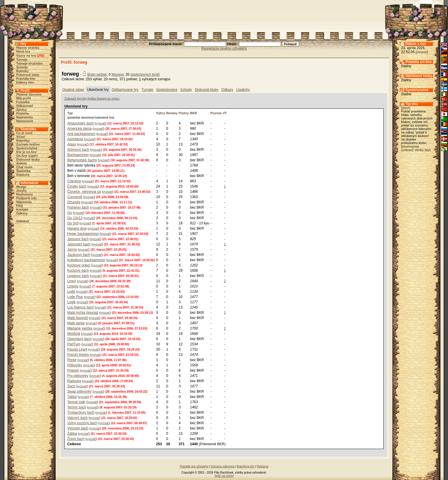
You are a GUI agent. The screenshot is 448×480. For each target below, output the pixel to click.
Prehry (184, 113)
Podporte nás (27, 198)
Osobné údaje (73, 90)
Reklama (262, 466)
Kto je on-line (27, 152)
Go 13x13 (75, 218)
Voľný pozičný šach (82, 423)
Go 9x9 (73, 223)
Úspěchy (23, 175)
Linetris (73, 286)
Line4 (71, 281)
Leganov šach (78, 276)
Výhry (161, 113)
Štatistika (24, 171)
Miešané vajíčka (80, 328)
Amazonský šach (81, 123)
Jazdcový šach (79, 255)
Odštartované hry (125, 90)
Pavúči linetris (78, 355)
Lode (71, 292)
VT (225, 113)
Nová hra (23, 51)
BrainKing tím (246, 466)
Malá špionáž (78, 318)
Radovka (74, 381)
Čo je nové (25, 133)
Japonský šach (79, 244)
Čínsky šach (77, 186)
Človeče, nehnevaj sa (84, 192)
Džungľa (74, 202)
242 (41, 56)
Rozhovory (25, 194)
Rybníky (23, 71)
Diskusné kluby (28, 160)
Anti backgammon (81, 134)
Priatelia (23, 113)
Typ (70, 113)
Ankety (22, 163)
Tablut (72, 397)
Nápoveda (24, 202)
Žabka (72, 434)
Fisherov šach (78, 207)
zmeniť (422, 52)
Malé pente (76, 323)
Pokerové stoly (28, 75)
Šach (71, 386)
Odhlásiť (23, 221)
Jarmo (72, 249)
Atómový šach (78, 150)
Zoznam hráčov (28, 144)
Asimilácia (75, 139)
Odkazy (22, 213)
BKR (194, 113)
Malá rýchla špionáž (83, 313)
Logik (71, 302)
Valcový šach (77, 418)
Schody (22, 67)
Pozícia (216, 113)
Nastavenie (25, 121)
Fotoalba (23, 102)
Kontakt (22, 209)
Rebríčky (23, 141)
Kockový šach (78, 271)
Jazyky (22, 190)
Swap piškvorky (79, 391)
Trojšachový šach (81, 413)
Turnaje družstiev (30, 63)
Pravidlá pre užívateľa (194, 466)
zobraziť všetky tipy (416, 150)
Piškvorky (75, 365)
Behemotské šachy (82, 160)
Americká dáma (79, 129)
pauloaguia (410, 146)
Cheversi (74, 181)
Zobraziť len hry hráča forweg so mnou (92, 98)
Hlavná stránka (28, 48)
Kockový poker (79, 265)
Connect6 (75, 197)
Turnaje (22, 60)
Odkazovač (25, 106)
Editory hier (25, 82)
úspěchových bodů (145, 74)
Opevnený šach (79, 339)
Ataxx (72, 144)
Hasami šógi (77, 228)
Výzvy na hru (26, 56)
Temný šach (77, 407)
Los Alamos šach (81, 307)
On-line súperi (27, 156)
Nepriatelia (25, 117)
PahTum (74, 344)
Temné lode (76, 402)
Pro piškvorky (78, 376)
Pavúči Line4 (77, 349)
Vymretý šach (78, 428)
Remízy (172, 113)
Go (70, 213)
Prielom (73, 370)
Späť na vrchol (224, 476)
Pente (72, 360)
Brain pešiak (97, 74)
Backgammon (78, 155)
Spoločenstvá (27, 148)
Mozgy (21, 187)
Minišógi (74, 334)
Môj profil (24, 98)
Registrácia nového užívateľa (224, 48)
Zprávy (22, 110)
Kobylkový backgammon (86, 260)
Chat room (24, 167)
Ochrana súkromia (223, 466)
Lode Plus (75, 297)
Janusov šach (78, 239)
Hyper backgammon (83, 234)
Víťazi (21, 137)
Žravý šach (76, 439)
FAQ (20, 206)
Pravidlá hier (26, 79)
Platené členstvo (29, 94)
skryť (406, 108)
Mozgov (117, 74)
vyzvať (101, 123)
